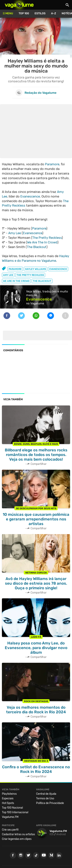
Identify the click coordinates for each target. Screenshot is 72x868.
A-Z (54, 13)
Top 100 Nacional (12, 808)
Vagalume (19, 5)
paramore (15, 269)
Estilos (40, 13)
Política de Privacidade (50, 803)
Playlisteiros (9, 794)
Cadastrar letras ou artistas (18, 834)
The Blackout (37, 247)
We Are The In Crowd (42, 242)
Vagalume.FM (10, 817)
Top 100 (24, 13)
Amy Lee (15, 233)
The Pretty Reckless (47, 238)
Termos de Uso (45, 798)
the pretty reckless (30, 275)
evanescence (58, 269)
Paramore (52, 164)
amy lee (8, 275)
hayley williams (36, 269)
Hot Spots (8, 803)
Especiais (8, 798)
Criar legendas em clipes (17, 839)
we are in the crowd (16, 281)
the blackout (42, 281)
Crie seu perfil (10, 830)
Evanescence (30, 196)
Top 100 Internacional (15, 812)
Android (61, 834)
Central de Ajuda (46, 794)
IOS (52, 834)
